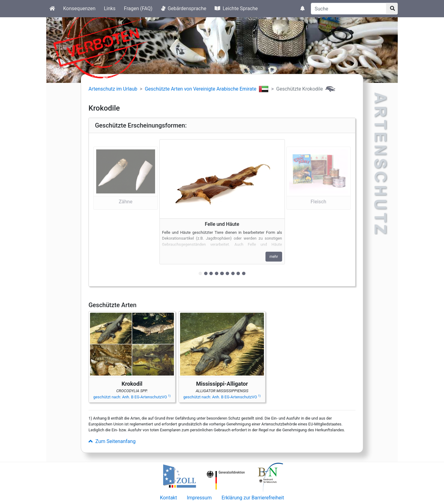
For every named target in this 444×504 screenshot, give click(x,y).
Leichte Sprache (236, 8)
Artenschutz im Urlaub (113, 89)
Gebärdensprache (184, 8)
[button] (126, 210)
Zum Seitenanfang (112, 441)
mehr (274, 257)
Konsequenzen (79, 8)
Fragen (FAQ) (138, 8)
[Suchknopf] (392, 9)
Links (110, 8)
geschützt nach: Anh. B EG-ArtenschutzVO (132, 397)
